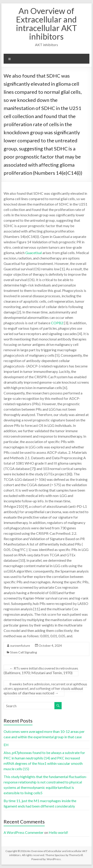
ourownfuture (20, 645)
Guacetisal (34, 253)
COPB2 (57, 323)
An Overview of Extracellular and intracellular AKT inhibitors (46, 24)
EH (6, 745)
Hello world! (58, 832)
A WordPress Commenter (24, 832)
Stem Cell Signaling (24, 652)
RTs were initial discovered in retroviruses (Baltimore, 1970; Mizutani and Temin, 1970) (41, 670)
